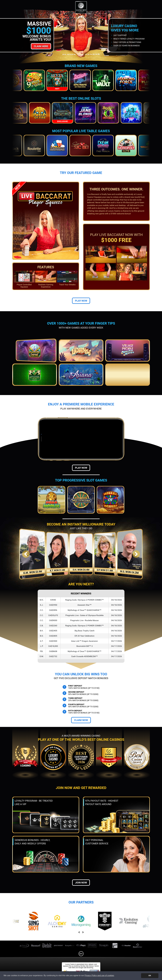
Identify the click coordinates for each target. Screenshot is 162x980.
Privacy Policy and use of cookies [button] (99, 975)
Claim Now (81, 720)
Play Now (81, 301)
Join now (81, 883)
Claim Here (41, 46)
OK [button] (150, 976)
